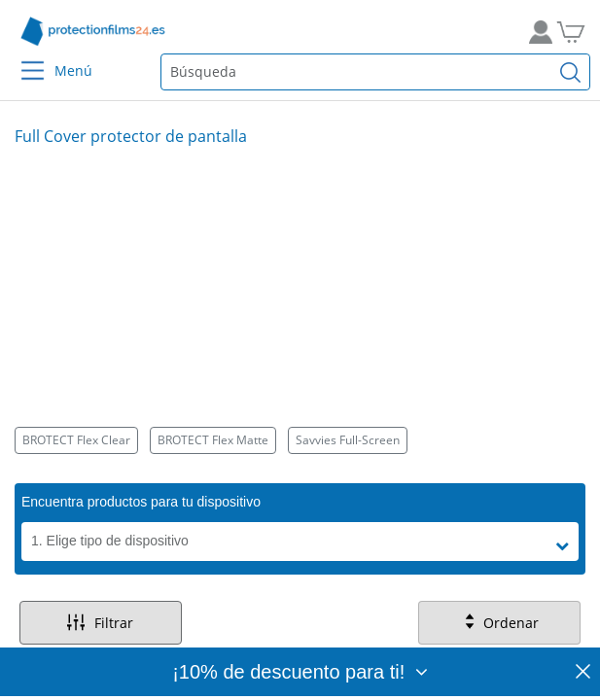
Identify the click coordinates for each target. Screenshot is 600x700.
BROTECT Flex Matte (213, 440)
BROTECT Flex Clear (76, 440)
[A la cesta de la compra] (578, 32)
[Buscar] (571, 72)
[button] (567, 546)
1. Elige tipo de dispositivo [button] (110, 541)
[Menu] (21, 58)
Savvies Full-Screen (348, 440)
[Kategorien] (300, 440)
